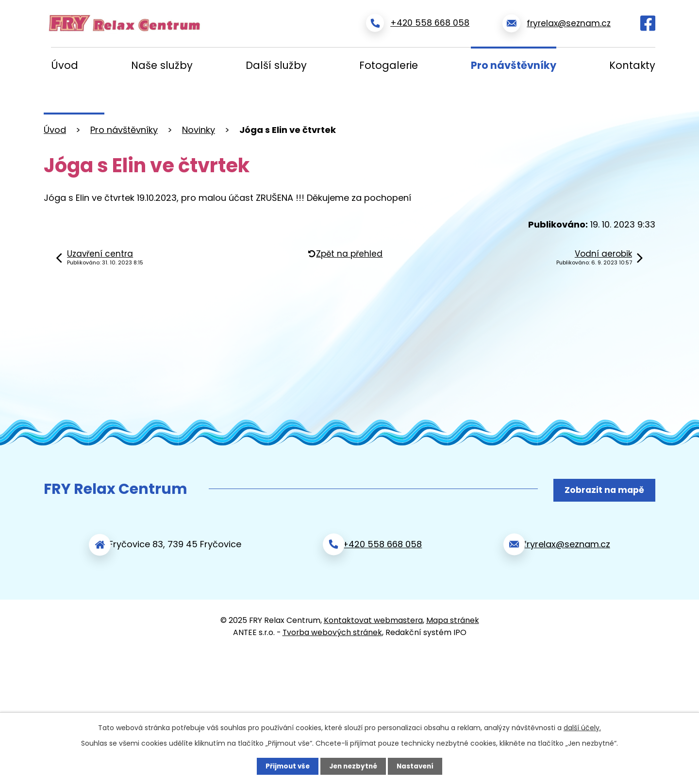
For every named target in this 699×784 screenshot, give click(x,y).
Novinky (199, 130)
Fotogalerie (389, 65)
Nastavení (417, 766)
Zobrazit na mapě (602, 489)
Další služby (276, 65)
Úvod (65, 65)
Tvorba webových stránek (332, 629)
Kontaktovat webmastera (373, 617)
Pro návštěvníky (514, 65)
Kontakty (632, 65)
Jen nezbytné (353, 766)
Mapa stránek (453, 617)
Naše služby (162, 65)
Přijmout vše (285, 766)
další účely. (582, 727)
